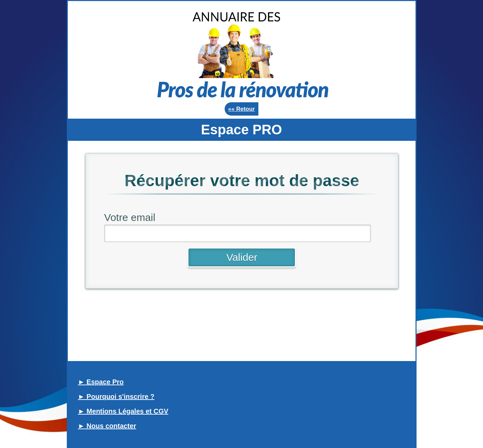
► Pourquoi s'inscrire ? (116, 397)
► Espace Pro (101, 382)
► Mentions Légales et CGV (123, 411)
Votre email (130, 217)
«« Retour (241, 109)
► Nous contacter (107, 426)
